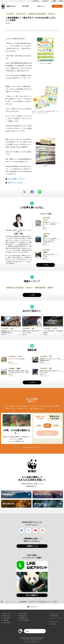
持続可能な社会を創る (48, 496)
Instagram (42, 530)
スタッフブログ (10, 14)
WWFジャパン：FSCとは (15, 183)
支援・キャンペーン (21, 14)
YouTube (36, 530)
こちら (40, 448)
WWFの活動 (25, 6)
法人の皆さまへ (46, 1)
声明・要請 (54, 616)
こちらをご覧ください (35, 642)
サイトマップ (55, 622)
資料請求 (54, 1)
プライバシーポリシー (57, 619)
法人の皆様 (6, 618)
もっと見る (46, 265)
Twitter (24, 192)
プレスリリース (56, 614)
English (53, 624)
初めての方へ (7, 616)
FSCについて (52, 14)
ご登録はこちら (32, 546)
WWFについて (41, 6)
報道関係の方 (23, 618)
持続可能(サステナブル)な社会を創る (37, 14)
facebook (32, 192)
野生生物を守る (17, 505)
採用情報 (6, 620)
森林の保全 (50, 288)
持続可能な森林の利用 (40, 288)
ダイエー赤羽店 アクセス (15, 179)
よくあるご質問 (24, 620)
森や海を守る (48, 505)
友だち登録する (32, 595)
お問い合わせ (7, 623)
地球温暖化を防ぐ (17, 496)
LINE (40, 192)
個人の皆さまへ (36, 1)
